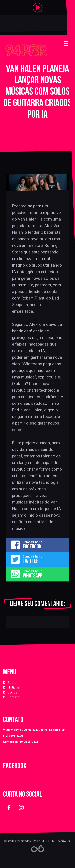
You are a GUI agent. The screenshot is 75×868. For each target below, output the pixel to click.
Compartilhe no (37, 545)
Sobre (12, 683)
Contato (13, 697)
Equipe (12, 692)
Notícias (14, 687)
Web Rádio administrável (37, 849)
